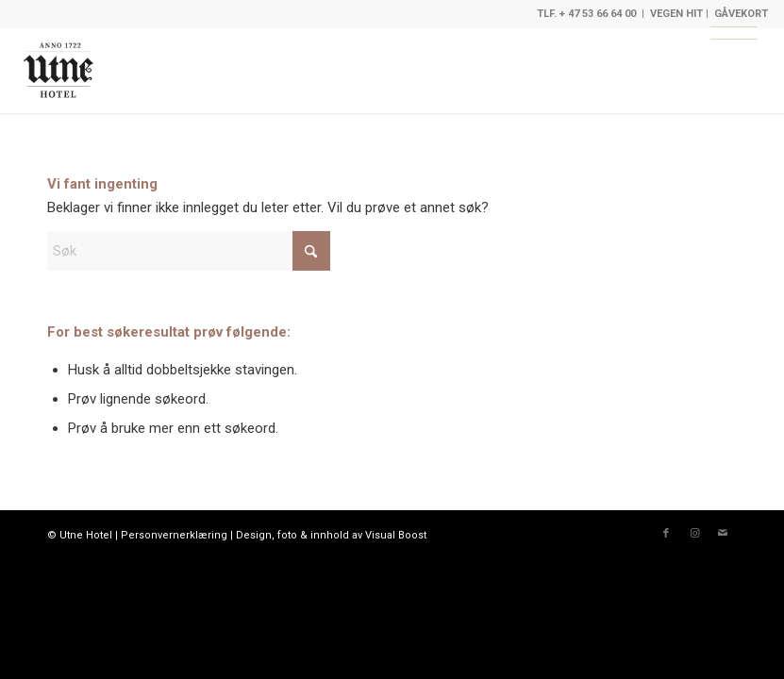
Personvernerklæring (174, 535)
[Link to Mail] (723, 534)
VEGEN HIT (676, 14)
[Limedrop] (58, 71)
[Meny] (734, 33)
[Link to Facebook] (666, 534)
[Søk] (189, 251)
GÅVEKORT (741, 14)
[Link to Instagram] (694, 534)
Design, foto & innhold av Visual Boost (331, 535)
